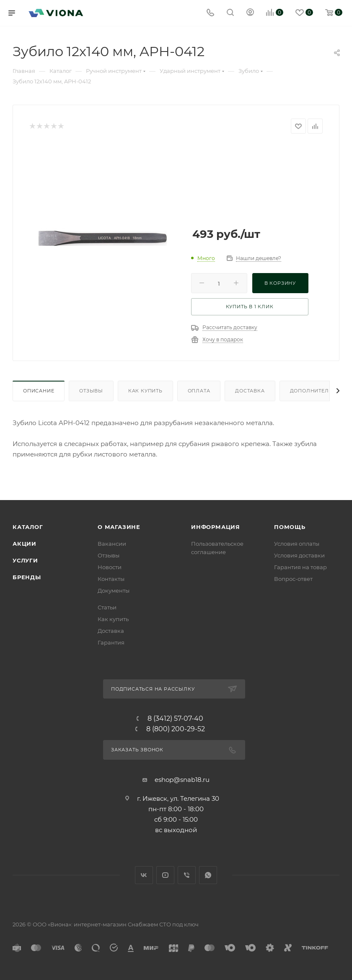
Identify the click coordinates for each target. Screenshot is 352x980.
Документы (114, 591)
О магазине (119, 527)
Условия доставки (299, 555)
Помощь (290, 527)
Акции (25, 544)
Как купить (145, 391)
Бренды (27, 577)
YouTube (165, 875)
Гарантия (111, 642)
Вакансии (112, 544)
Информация (216, 527)
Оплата (199, 391)
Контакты (111, 579)
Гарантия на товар (300, 567)
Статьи (107, 607)
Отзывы (91, 391)
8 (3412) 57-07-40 (175, 719)
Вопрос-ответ (293, 579)
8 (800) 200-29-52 (176, 729)
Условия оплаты (297, 544)
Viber (187, 875)
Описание (39, 391)
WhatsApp (208, 875)
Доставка (250, 391)
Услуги (25, 560)
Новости (110, 567)
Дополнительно (315, 391)
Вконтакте (144, 875)
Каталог (28, 527)
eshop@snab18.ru (182, 780)
